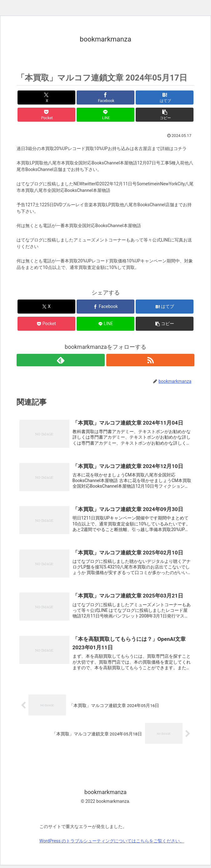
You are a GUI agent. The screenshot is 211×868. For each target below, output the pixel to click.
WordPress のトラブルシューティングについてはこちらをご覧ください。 (112, 844)
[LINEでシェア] (105, 115)
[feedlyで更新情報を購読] (61, 360)
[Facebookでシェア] (105, 98)
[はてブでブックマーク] (165, 98)
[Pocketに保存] (46, 115)
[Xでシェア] (46, 98)
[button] (165, 115)
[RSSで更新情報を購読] (150, 360)
